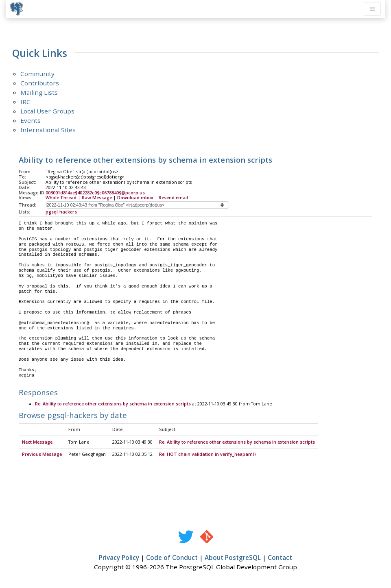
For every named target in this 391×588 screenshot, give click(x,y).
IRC (25, 102)
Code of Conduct (172, 558)
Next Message (37, 442)
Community (37, 74)
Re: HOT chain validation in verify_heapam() (208, 455)
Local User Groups (47, 111)
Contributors (40, 83)
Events (31, 120)
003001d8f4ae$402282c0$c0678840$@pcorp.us (95, 193)
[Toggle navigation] (372, 9)
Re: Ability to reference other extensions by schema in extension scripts (113, 404)
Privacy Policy (119, 558)
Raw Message (97, 198)
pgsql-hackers (61, 212)
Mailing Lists (39, 92)
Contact (280, 558)
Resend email (173, 198)
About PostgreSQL (233, 558)
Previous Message (42, 455)
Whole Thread (61, 198)
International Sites (48, 130)
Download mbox (135, 198)
